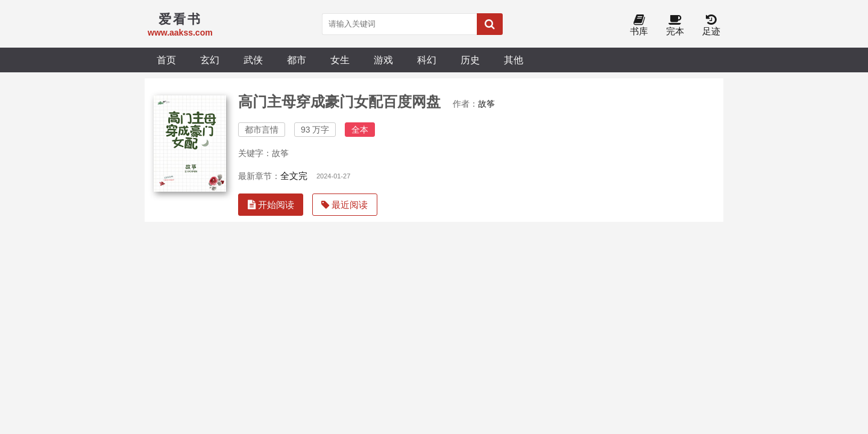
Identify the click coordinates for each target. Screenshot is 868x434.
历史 (470, 60)
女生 (340, 60)
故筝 (486, 104)
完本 (675, 26)
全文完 (294, 176)
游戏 (383, 60)
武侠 (253, 60)
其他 (514, 60)
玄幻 (210, 60)
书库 (639, 26)
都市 (297, 60)
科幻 (427, 60)
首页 (166, 60)
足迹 (711, 26)
